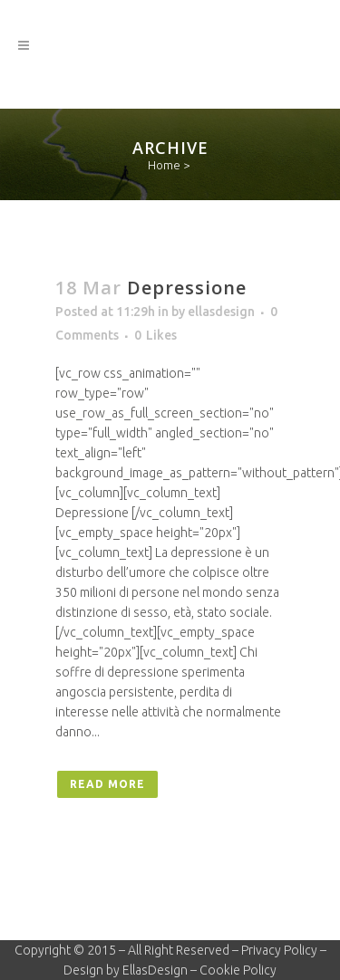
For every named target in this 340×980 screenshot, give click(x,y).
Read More (107, 784)
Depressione (187, 288)
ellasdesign (221, 312)
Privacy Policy (279, 950)
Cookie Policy (238, 970)
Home (164, 165)
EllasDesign (155, 970)
